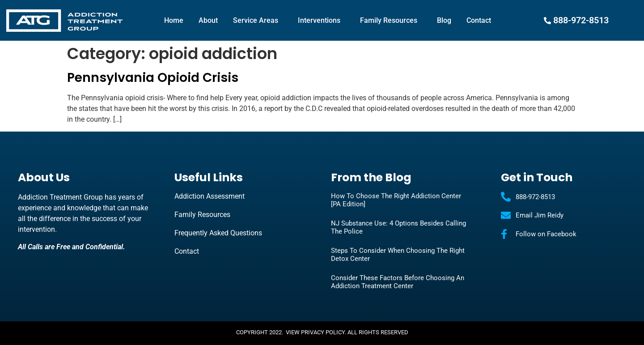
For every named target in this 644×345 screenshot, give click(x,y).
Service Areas (258, 21)
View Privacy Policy (315, 332)
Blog (444, 20)
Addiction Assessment (210, 196)
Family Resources (391, 21)
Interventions (321, 21)
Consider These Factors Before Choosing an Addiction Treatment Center (398, 282)
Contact (479, 20)
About (208, 20)
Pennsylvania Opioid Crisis (153, 78)
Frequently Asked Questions (218, 233)
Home (174, 20)
